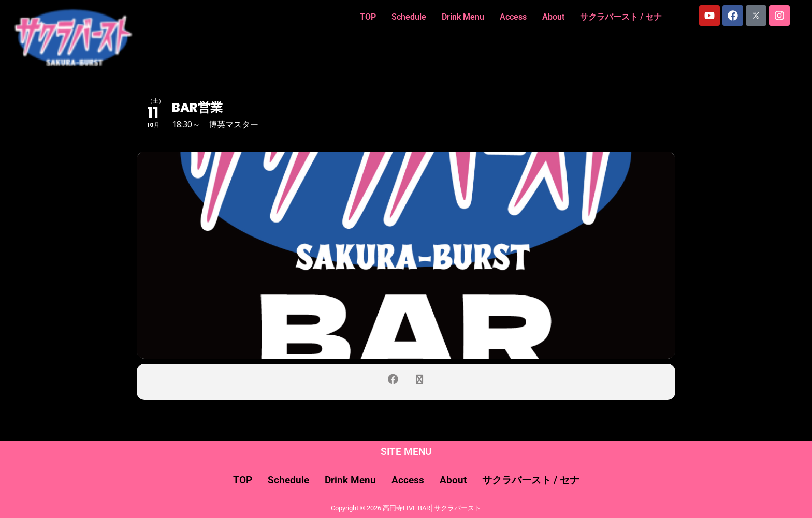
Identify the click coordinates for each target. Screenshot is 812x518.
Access (513, 17)
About (553, 17)
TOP (368, 17)
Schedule (409, 17)
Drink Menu (463, 17)
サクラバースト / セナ (621, 17)
